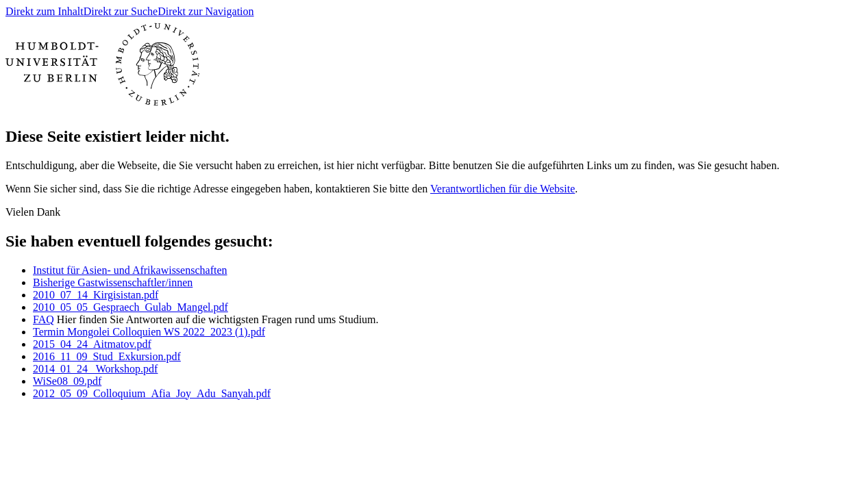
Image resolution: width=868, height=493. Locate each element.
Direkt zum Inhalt (45, 11)
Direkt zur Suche (121, 11)
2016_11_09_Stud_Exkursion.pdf (107, 356)
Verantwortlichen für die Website (503, 189)
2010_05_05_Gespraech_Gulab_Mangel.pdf (131, 307)
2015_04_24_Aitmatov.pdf (92, 344)
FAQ (44, 319)
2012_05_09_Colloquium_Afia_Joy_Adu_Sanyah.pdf (152, 393)
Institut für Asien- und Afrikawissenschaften (130, 270)
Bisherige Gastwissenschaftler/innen (113, 282)
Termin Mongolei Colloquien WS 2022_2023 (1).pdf (149, 332)
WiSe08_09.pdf (67, 381)
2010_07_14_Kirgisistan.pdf (96, 295)
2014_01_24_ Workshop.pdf (95, 369)
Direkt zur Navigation (206, 11)
